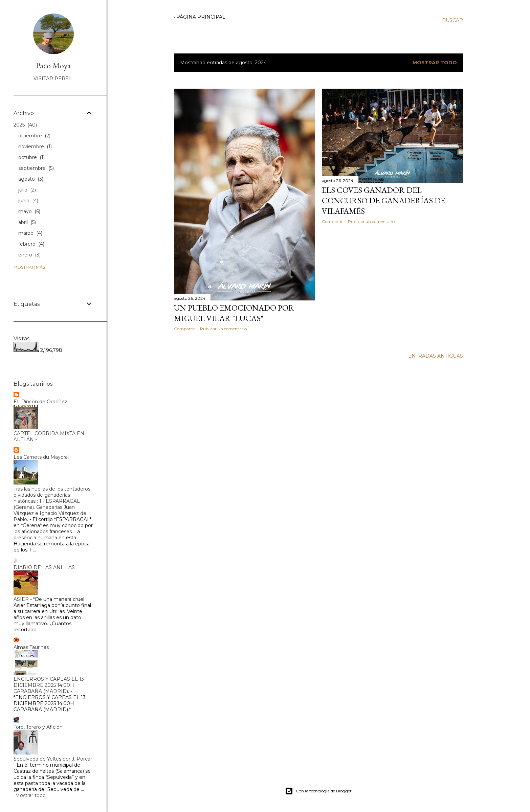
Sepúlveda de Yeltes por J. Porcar (53, 759)
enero (29, 255)
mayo (29, 211)
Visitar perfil (53, 78)
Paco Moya (53, 65)
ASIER (21, 599)
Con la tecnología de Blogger (318, 791)
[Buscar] (452, 20)
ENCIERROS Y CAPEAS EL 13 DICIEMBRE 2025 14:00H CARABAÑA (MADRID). (49, 685)
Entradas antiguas (436, 356)
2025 (25, 125)
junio (28, 201)
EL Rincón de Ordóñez (40, 402)
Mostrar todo (435, 63)
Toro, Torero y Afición (38, 727)
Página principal (201, 17)
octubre (31, 157)
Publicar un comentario (223, 329)
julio (27, 190)
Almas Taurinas (31, 647)
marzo (30, 233)
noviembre (35, 146)
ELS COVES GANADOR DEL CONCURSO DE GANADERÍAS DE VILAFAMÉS (383, 200)
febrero (31, 244)
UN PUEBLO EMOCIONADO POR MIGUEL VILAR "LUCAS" (234, 313)
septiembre (36, 168)
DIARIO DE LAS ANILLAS (44, 567)
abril (27, 222)
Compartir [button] (184, 329)
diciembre (34, 136)
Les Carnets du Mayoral (41, 457)
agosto (31, 179)
